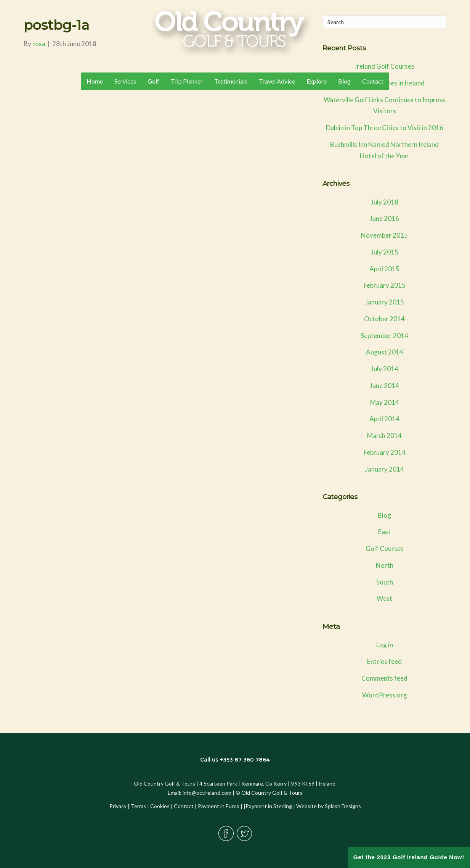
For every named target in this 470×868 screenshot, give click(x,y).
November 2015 (384, 235)
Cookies (160, 806)
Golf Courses (385, 548)
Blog (384, 515)
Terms (138, 806)
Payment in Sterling (269, 806)
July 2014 (385, 369)
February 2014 (385, 452)
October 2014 (384, 319)
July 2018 (385, 202)
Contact (184, 806)
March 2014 (384, 436)
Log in (385, 645)
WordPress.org (385, 695)
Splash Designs (343, 806)
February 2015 (385, 285)
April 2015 (384, 269)
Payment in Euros (219, 806)
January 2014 (385, 469)
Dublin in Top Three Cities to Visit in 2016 (385, 128)
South (385, 582)
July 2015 (385, 252)
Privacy (118, 806)
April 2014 (384, 419)
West (384, 598)
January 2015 (385, 302)
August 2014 (385, 352)
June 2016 (384, 218)
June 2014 (384, 386)
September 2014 (384, 336)
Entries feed (384, 661)
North (385, 565)
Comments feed (384, 678)
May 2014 (385, 402)
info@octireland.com (207, 793)
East (384, 532)
